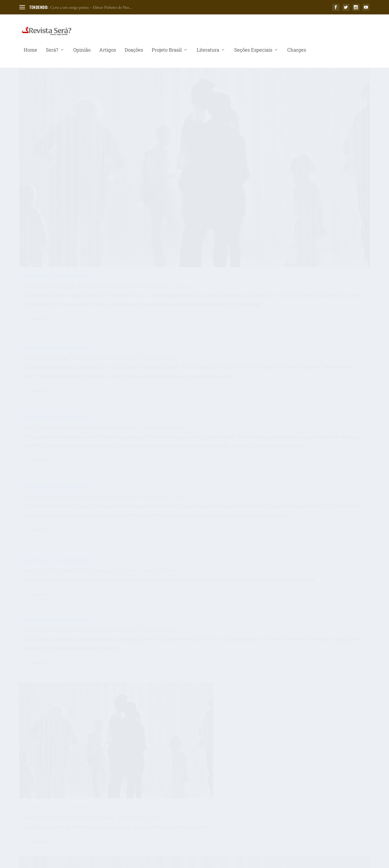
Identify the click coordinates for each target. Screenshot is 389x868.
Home (30, 53)
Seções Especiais (253, 53)
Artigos (108, 53)
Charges (297, 53)
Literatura (208, 53)
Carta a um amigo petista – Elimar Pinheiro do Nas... (91, 7)
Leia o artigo (37, 254)
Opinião (82, 53)
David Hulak (46, 168)
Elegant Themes (56, 861)
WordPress (105, 861)
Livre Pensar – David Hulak (56, 157)
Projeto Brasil (167, 53)
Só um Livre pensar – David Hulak (182, 367)
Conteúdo (337, 573)
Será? (52, 53)
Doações (134, 53)
